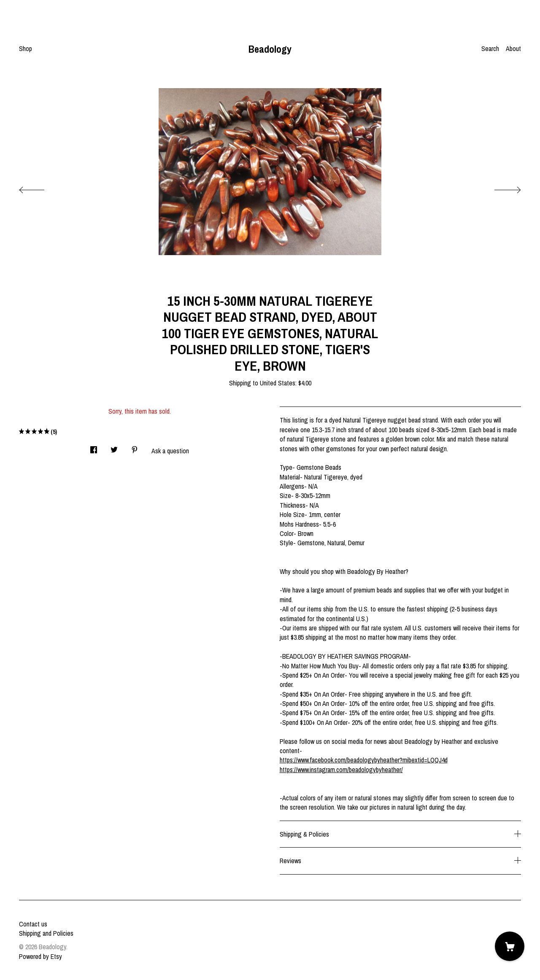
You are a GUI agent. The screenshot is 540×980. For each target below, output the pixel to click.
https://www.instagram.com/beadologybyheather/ (341, 770)
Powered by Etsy (40, 956)
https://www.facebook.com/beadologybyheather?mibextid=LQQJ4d (364, 760)
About (513, 48)
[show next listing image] (500, 188)
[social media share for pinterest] (135, 447)
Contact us (33, 924)
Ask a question (170, 451)
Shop (26, 48)
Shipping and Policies (46, 933)
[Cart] (510, 946)
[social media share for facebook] (94, 447)
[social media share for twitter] (114, 447)
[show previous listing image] (40, 188)
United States (278, 383)
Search (490, 48)
